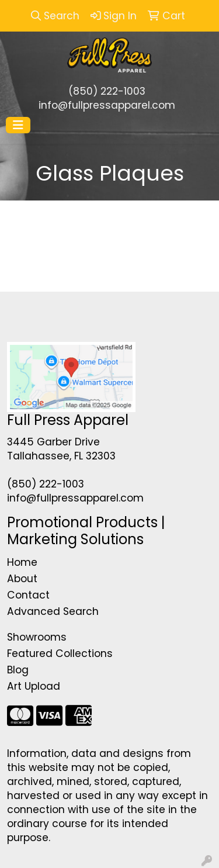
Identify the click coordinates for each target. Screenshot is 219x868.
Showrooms (37, 637)
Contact (28, 595)
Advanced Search (53, 611)
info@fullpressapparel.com (107, 105)
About (22, 579)
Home (22, 562)
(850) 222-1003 (107, 91)
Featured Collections (60, 653)
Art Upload (34, 686)
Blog (18, 670)
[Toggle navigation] (18, 125)
